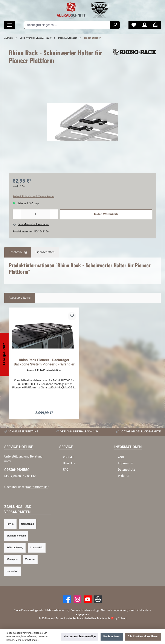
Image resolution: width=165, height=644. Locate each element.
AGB (121, 457)
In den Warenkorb (106, 214)
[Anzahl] (35, 214)
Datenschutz (126, 470)
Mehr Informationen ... (27, 640)
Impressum (125, 463)
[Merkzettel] (134, 25)
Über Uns (69, 463)
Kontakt (68, 457)
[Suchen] (115, 25)
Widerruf (124, 476)
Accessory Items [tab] (20, 298)
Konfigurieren (112, 636)
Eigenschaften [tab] (45, 252)
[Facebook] (67, 599)
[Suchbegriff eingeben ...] (67, 25)
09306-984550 (17, 470)
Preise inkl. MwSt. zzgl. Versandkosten (34, 196)
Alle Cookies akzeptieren (143, 636)
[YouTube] (88, 599)
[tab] (18, 252)
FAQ (66, 470)
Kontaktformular (37, 487)
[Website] (98, 599)
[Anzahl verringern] (17, 214)
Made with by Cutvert (112, 618)
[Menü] (10, 25)
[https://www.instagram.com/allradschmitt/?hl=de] (77, 599)
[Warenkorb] (155, 25)
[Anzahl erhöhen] (54, 214)
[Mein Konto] (145, 25)
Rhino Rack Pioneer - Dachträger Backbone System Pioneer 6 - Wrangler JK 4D (44, 362)
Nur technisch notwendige (80, 636)
